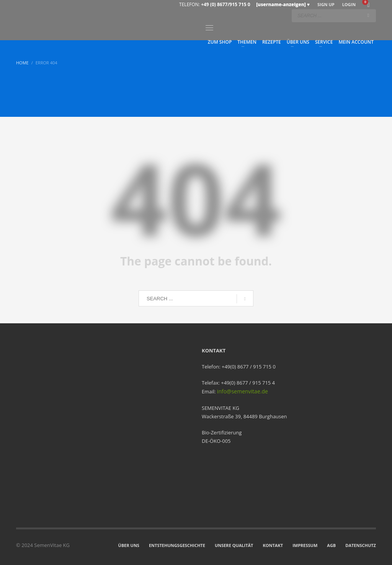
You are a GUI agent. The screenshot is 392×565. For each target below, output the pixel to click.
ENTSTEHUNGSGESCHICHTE (177, 545)
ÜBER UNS (129, 545)
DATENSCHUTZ (361, 545)
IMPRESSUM (305, 545)
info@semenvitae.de (243, 391)
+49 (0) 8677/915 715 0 (255, 4)
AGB (331, 545)
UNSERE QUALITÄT (234, 545)
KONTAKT (273, 545)
